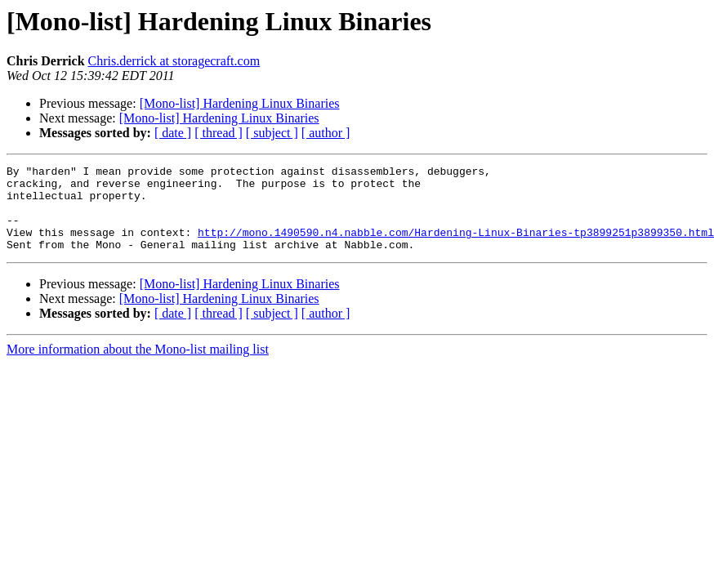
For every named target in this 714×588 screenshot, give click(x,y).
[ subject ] (272, 133)
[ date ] (173, 133)
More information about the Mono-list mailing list (138, 366)
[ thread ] (219, 133)
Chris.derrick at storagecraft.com (174, 61)
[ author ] (326, 133)
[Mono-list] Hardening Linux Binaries (240, 103)
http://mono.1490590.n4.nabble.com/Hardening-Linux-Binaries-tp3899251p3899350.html (456, 247)
